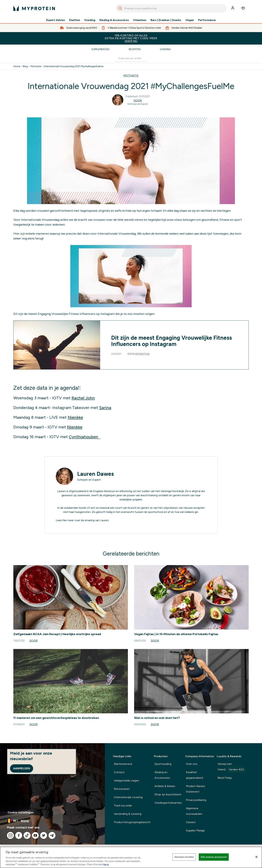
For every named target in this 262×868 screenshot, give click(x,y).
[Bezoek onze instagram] (10, 835)
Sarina (105, 408)
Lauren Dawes (96, 474)
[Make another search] (131, 59)
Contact (119, 772)
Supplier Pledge (195, 830)
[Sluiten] (256, 857)
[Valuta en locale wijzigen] (52, 821)
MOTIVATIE (131, 76)
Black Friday (225, 778)
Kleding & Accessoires (114, 20)
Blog (25, 66)
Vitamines (140, 20)
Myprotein (142, 354)
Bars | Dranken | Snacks (166, 20)
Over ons (192, 764)
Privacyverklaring (196, 800)
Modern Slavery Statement (195, 789)
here (106, 864)
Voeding (90, 20)
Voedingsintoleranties (168, 803)
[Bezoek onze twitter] (44, 835)
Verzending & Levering (128, 814)
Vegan (190, 20)
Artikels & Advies (165, 786)
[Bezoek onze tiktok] (27, 835)
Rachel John (83, 398)
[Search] (120, 8)
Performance (207, 20)
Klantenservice (123, 764)
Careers (191, 822)
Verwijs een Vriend (231, 767)
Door (138, 100)
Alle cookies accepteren (214, 857)
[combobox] (171, 8)
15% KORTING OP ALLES (131, 38)
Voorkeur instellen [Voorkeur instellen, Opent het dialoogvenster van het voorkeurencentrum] (184, 857)
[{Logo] (34, 8)
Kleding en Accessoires (162, 775)
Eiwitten (75, 20)
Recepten (135, 49)
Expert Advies (56, 20)
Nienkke (75, 417)
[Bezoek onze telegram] (52, 835)
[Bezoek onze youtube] (35, 835)
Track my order (123, 805)
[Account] (233, 8)
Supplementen (100, 49)
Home (17, 66)
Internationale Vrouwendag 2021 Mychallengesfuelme (74, 66)
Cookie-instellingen (21, 812)
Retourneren (122, 789)
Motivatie (36, 66)
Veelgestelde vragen (126, 781)
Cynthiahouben (83, 437)
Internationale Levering (128, 797)
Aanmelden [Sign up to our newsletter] (22, 768)
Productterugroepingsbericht (132, 822)
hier (65, 520)
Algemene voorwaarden (194, 811)
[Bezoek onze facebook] (19, 835)
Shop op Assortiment (168, 794)
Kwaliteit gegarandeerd (194, 775)
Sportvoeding (163, 764)
